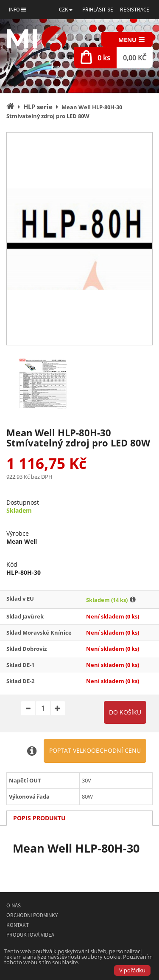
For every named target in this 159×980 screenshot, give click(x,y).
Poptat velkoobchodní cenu (95, 750)
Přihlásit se (98, 10)
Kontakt (18, 925)
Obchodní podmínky (32, 915)
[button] (66, 10)
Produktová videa (30, 935)
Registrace (135, 10)
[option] (79, 239)
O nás (14, 905)
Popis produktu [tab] (39, 818)
